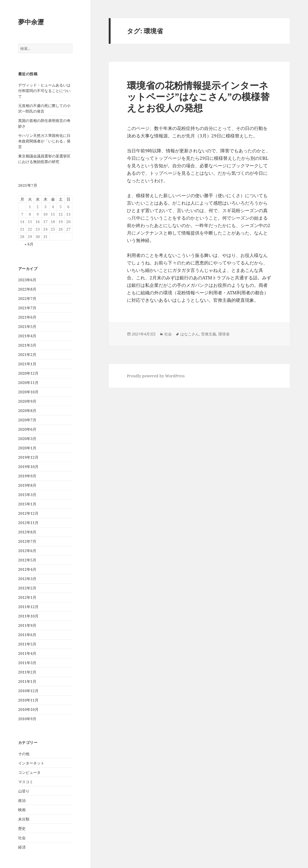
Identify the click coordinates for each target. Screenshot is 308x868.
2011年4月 (27, 653)
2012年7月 (27, 541)
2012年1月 (27, 597)
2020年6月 (27, 429)
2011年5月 (27, 644)
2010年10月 (28, 709)
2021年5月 (27, 326)
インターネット (31, 763)
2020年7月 (27, 420)
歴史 (22, 828)
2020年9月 (27, 401)
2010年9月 (27, 719)
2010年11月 (28, 700)
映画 (22, 810)
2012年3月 (27, 579)
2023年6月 (27, 280)
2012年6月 (27, 551)
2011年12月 (28, 607)
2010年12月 (28, 691)
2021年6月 (27, 317)
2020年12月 (28, 373)
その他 (24, 754)
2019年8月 (27, 485)
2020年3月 (27, 439)
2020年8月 (27, 411)
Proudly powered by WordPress (156, 376)
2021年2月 (27, 354)
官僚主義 (209, 334)
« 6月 (29, 244)
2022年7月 (27, 298)
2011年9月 (27, 625)
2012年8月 (27, 532)
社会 (22, 838)
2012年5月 (27, 560)
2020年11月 (28, 383)
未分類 (24, 819)
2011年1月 (27, 681)
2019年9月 (27, 476)
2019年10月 (28, 467)
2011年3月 (27, 663)
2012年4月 (27, 569)
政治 (22, 800)
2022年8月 (27, 289)
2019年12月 (28, 457)
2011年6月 (27, 635)
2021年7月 (27, 308)
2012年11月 (28, 523)
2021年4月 (27, 336)
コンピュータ (29, 772)
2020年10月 (28, 392)
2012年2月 (27, 588)
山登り (24, 791)
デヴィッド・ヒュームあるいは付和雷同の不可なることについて (44, 91)
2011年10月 (28, 616)
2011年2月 (27, 672)
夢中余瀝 (31, 22)
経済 (22, 847)
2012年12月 (28, 513)
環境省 (224, 334)
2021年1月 (27, 364)
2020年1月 (27, 448)
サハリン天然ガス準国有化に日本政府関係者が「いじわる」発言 (44, 141)
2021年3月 (27, 345)
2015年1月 (27, 504)
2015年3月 (27, 495)
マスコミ (26, 782)
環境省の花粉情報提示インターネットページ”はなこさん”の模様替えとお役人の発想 (198, 96)
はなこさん (190, 334)
